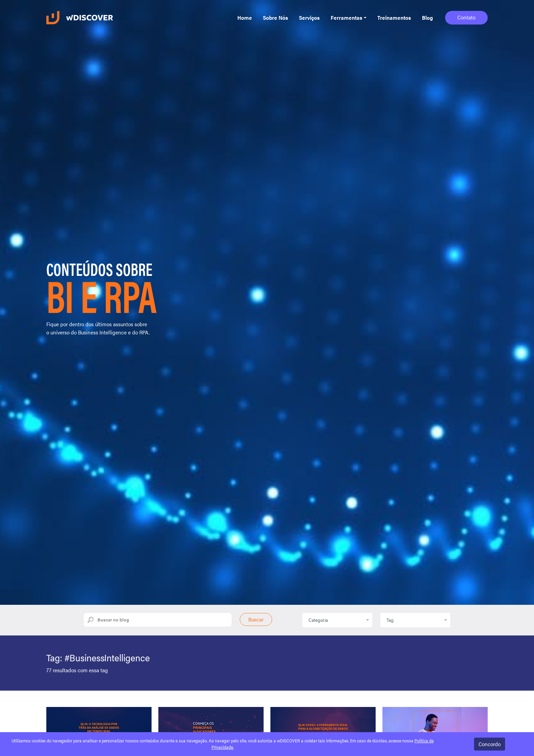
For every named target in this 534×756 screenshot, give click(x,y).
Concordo (490, 744)
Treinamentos (394, 18)
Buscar (256, 619)
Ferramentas (347, 18)
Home (245, 18)
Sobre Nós (276, 18)
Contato (466, 17)
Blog (427, 18)
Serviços (309, 18)
